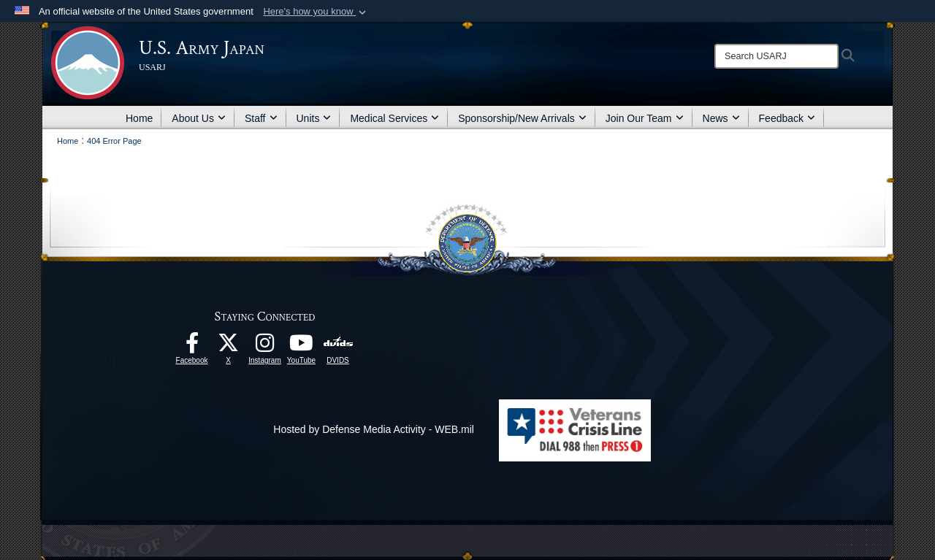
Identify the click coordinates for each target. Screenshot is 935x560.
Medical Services (394, 118)
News (721, 118)
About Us (199, 118)
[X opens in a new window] (229, 347)
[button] (316, 12)
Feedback (787, 118)
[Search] (776, 56)
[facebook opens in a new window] (192, 347)
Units (314, 118)
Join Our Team (645, 118)
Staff (261, 118)
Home (139, 118)
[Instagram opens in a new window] (265, 347)
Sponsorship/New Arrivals (522, 118)
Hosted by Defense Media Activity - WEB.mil (374, 429)
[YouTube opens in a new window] (302, 347)
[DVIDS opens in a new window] (338, 342)
